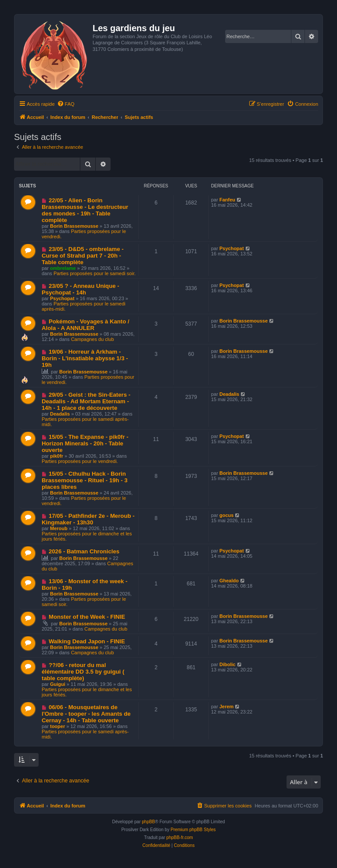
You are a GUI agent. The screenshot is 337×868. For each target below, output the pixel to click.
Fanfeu (227, 200)
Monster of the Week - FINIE (87, 617)
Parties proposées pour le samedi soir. (95, 273)
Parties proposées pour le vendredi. (80, 461)
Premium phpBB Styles (193, 830)
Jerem (226, 707)
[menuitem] (66, 104)
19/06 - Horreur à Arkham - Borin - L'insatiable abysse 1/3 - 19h (85, 358)
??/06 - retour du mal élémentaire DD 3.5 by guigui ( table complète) (83, 672)
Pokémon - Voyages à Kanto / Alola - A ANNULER (86, 325)
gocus (226, 515)
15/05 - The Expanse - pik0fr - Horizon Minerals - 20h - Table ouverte (85, 443)
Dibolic (228, 664)
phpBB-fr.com (180, 838)
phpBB (148, 822)
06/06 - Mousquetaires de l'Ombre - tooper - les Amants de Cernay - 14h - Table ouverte (86, 714)
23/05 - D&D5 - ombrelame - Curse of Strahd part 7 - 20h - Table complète (83, 256)
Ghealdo (229, 581)
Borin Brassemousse (74, 226)
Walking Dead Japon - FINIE (87, 641)
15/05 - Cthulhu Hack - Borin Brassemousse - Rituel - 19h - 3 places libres (85, 480)
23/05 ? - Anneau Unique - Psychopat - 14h (81, 289)
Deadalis (60, 414)
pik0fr (57, 456)
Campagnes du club (93, 339)
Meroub (59, 528)
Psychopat (232, 248)
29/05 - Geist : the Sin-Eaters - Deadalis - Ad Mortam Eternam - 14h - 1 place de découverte (86, 401)
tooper (57, 726)
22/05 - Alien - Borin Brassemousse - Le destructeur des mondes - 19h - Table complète (85, 210)
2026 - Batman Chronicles (84, 551)
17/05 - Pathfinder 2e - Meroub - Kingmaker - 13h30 (88, 519)
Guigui (58, 684)
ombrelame (63, 268)
